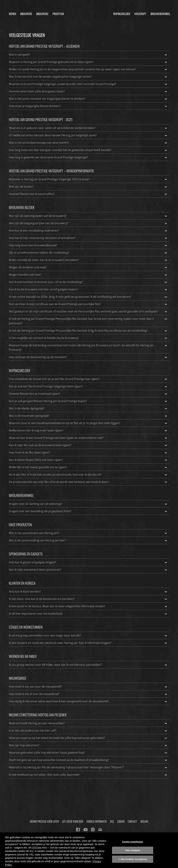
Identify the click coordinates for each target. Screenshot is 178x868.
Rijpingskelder (122, 14)
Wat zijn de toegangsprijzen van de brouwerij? (88, 223)
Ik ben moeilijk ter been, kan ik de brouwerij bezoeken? (88, 260)
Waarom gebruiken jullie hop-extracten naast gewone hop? (88, 753)
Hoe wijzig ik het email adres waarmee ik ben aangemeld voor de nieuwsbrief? (88, 701)
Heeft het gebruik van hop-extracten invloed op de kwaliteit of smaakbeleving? (88, 760)
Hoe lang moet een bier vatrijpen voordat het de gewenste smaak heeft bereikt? (88, 150)
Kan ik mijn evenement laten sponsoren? (88, 570)
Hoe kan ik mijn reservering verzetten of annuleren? (88, 238)
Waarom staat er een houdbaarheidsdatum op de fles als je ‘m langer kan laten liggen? (88, 423)
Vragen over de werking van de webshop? (88, 504)
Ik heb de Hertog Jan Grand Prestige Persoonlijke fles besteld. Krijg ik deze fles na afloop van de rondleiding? (88, 331)
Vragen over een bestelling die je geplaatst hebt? (88, 511)
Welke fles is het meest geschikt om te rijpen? (88, 467)
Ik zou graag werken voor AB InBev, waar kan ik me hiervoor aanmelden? (88, 665)
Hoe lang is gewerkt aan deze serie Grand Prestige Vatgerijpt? (88, 157)
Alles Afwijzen (133, 850)
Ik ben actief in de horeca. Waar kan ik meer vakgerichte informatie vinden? (88, 606)
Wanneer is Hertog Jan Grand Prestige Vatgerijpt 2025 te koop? (88, 179)
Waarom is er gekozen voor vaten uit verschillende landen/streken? (88, 128)
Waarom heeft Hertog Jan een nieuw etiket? (88, 723)
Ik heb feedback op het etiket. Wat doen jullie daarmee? (88, 775)
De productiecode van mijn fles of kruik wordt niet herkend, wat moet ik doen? (88, 482)
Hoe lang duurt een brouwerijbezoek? (88, 245)
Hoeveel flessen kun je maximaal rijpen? (88, 394)
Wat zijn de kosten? (88, 187)
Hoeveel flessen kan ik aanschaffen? (88, 194)
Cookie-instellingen (133, 842)
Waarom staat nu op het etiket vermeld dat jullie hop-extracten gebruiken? (88, 738)
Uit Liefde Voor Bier (73, 821)
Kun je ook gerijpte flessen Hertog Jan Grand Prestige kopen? (88, 401)
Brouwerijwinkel (160, 14)
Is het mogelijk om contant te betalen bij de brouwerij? (88, 338)
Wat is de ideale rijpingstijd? (88, 408)
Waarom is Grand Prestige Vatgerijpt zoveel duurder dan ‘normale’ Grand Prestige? (88, 84)
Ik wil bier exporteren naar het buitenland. (88, 614)
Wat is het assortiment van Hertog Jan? (88, 533)
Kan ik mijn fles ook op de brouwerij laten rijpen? (88, 445)
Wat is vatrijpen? (88, 55)
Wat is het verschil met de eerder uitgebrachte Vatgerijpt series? (88, 77)
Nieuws (144, 821)
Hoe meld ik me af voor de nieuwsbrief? (88, 694)
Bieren (12, 14)
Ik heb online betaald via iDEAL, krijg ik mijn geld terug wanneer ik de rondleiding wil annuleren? (88, 297)
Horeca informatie (97, 821)
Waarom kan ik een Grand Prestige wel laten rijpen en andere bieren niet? (88, 438)
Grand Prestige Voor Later (44, 821)
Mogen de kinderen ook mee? (88, 267)
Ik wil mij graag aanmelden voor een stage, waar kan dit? (88, 635)
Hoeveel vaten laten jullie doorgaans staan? (88, 91)
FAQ (112, 821)
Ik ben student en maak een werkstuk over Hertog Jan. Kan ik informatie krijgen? (88, 643)
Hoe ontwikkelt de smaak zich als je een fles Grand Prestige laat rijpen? (88, 379)
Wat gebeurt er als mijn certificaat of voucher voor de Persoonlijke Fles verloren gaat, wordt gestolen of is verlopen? (88, 311)
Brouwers (26, 14)
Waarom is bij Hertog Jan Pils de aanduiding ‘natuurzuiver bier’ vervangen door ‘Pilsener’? (88, 767)
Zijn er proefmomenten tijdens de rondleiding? (88, 253)
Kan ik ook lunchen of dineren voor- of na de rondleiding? (88, 282)
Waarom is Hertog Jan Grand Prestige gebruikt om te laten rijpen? (88, 62)
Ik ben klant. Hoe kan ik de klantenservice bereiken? (88, 599)
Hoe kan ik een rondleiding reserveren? (88, 231)
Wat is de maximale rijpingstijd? (88, 416)
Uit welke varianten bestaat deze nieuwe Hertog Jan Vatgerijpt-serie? (88, 135)
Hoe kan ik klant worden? (88, 591)
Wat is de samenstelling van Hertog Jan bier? (88, 540)
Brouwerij (42, 14)
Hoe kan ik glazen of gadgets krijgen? (88, 562)
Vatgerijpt (140, 14)
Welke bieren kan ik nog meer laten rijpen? (88, 430)
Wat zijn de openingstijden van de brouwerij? (88, 216)
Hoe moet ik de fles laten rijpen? (88, 452)
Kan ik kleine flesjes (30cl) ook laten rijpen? (88, 460)
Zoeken (121, 821)
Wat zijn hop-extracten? (88, 745)
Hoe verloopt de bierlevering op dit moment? (88, 357)
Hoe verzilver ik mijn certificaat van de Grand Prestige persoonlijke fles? (88, 304)
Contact (132, 821)
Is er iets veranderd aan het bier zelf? (88, 731)
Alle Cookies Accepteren (134, 859)
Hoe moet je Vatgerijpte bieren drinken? (88, 106)
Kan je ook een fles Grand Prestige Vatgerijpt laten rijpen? (88, 386)
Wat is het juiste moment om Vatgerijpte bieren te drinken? (88, 99)
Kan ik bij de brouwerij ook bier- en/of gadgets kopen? (88, 289)
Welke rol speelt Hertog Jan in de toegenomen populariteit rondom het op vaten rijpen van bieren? (88, 69)
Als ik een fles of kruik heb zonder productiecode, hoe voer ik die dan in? (88, 475)
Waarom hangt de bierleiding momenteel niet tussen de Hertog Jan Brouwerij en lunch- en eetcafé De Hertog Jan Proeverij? (88, 347)
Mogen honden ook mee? (88, 275)
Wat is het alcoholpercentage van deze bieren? (88, 143)
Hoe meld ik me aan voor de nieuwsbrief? (88, 687)
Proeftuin (58, 14)
